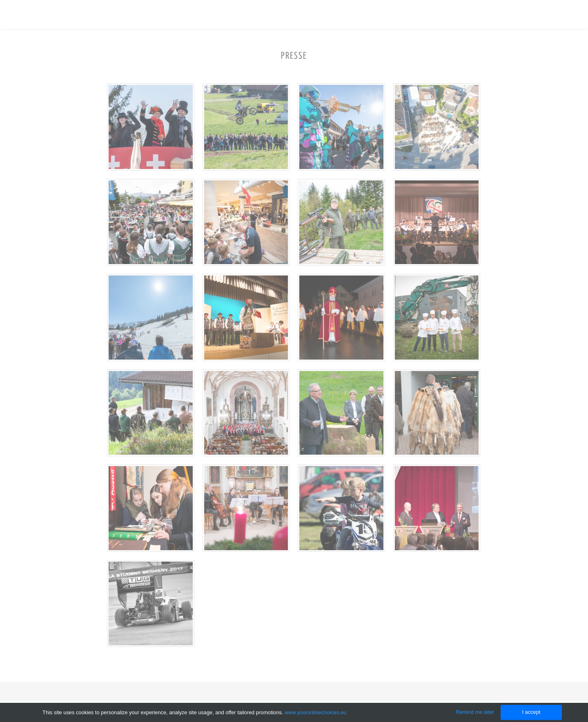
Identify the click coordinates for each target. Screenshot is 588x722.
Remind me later (475, 712)
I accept (531, 712)
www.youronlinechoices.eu (315, 712)
